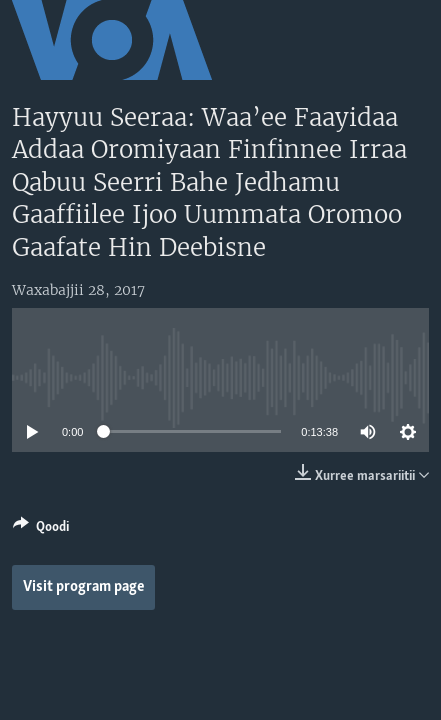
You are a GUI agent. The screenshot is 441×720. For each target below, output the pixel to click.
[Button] (41, 530)
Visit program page (84, 587)
